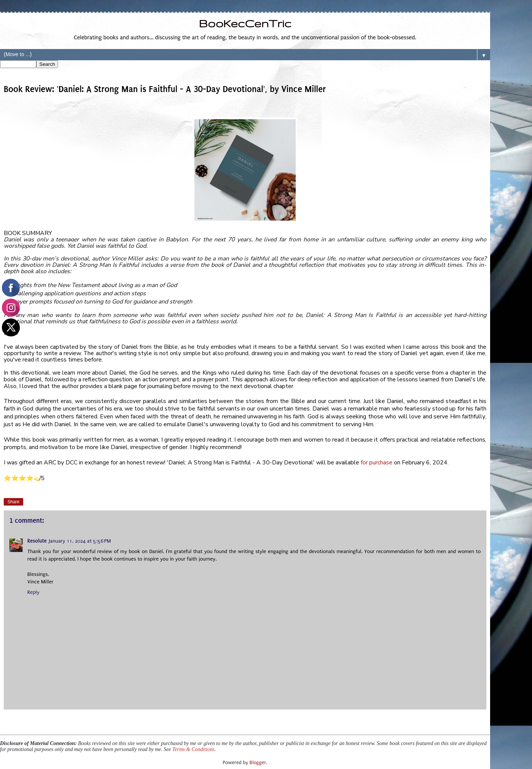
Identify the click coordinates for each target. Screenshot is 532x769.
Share (13, 502)
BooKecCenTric (245, 23)
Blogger (258, 762)
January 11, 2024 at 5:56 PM (80, 541)
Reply (33, 592)
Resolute (37, 541)
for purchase (377, 463)
